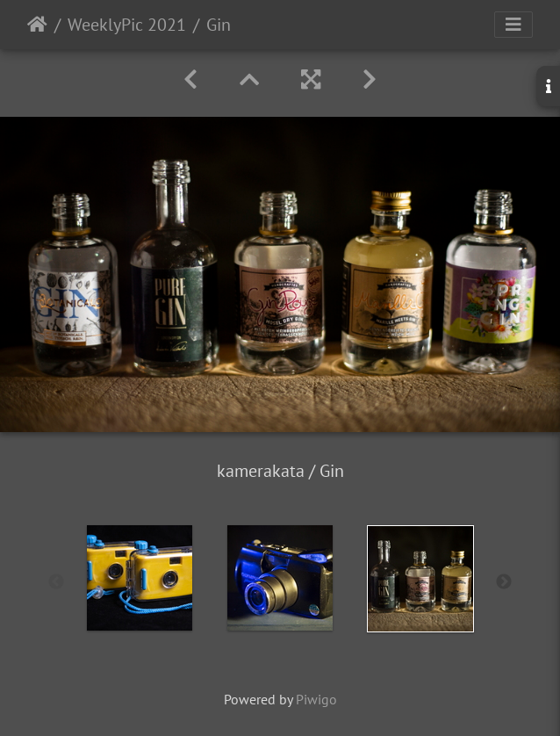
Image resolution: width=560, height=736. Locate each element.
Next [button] (504, 582)
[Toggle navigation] (513, 25)
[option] (140, 578)
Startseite (37, 25)
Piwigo (316, 699)
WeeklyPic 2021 (127, 25)
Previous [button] (56, 582)
